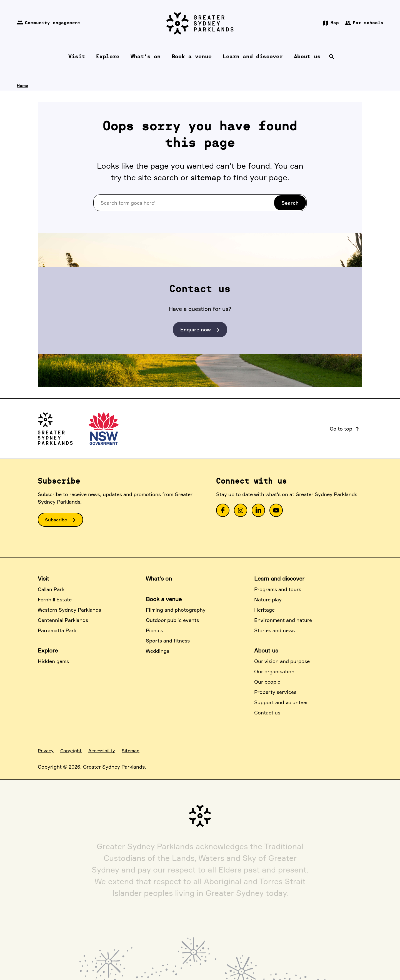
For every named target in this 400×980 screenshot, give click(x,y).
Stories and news (274, 630)
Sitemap (131, 751)
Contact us (267, 712)
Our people (267, 682)
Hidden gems (53, 661)
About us (266, 650)
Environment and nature (283, 620)
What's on (159, 578)
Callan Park (51, 589)
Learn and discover (279, 578)
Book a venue (164, 599)
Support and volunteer (281, 702)
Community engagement (49, 23)
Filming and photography (176, 610)
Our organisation (274, 671)
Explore (48, 650)
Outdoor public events (172, 620)
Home (22, 85)
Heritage (264, 610)
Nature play (268, 599)
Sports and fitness (168, 641)
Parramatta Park (57, 630)
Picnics (154, 630)
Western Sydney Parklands (69, 610)
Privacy (46, 751)
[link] (223, 510)
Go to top (345, 429)
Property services (275, 692)
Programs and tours (278, 589)
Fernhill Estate (55, 599)
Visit (43, 578)
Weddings (157, 651)
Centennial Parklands (63, 620)
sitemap (206, 177)
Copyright (71, 751)
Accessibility (102, 751)
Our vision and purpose (282, 661)
